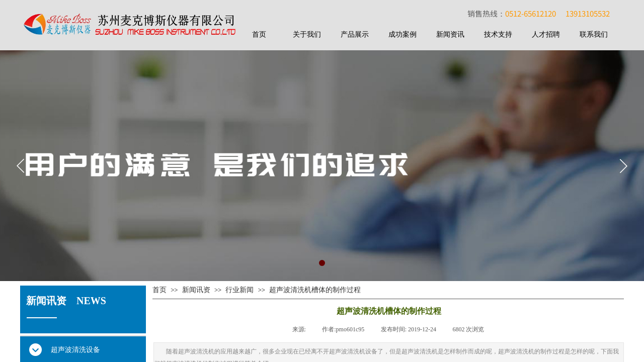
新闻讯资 (196, 290)
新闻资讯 (450, 34)
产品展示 (355, 34)
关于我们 (307, 34)
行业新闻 (239, 290)
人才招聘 (546, 34)
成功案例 (403, 34)
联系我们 (594, 34)
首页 (259, 34)
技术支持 (498, 34)
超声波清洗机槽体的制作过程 (315, 290)
